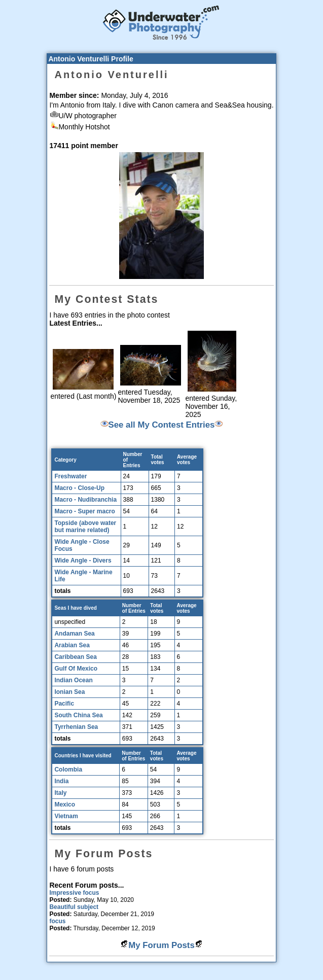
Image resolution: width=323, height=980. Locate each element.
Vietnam (66, 816)
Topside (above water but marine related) (85, 527)
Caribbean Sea (75, 657)
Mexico (65, 804)
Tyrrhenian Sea (76, 727)
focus (57, 921)
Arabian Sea (72, 645)
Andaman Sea (74, 634)
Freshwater (70, 476)
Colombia (68, 769)
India (61, 781)
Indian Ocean (73, 680)
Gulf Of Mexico (76, 669)
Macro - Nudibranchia (85, 500)
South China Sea (78, 715)
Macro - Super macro (84, 511)
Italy (60, 793)
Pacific (64, 704)
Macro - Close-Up (79, 488)
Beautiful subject (74, 907)
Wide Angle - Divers (83, 561)
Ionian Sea (69, 692)
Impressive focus (74, 893)
